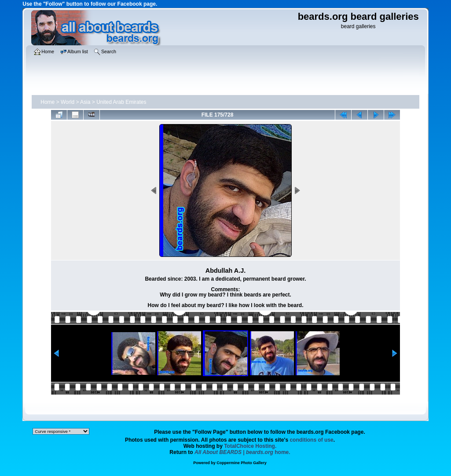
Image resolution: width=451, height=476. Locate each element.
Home (48, 102)
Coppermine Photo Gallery (242, 463)
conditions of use (311, 440)
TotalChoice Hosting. (250, 446)
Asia (85, 102)
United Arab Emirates (121, 102)
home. (242, 452)
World (68, 102)
